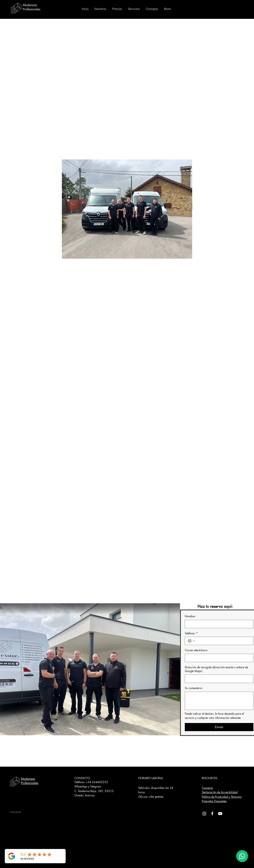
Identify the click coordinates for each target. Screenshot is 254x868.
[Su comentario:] (219, 701)
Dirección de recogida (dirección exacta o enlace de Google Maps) (216, 669)
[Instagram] (204, 814)
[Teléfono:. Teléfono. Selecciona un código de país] (191, 641)
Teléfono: (191, 633)
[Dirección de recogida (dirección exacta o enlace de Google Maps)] (218, 679)
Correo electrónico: (196, 650)
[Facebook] (212, 814)
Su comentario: (194, 688)
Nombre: (190, 616)
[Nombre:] (218, 624)
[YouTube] (220, 814)
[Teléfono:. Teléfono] (223, 641)
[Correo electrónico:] (218, 658)
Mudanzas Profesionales (30, 781)
